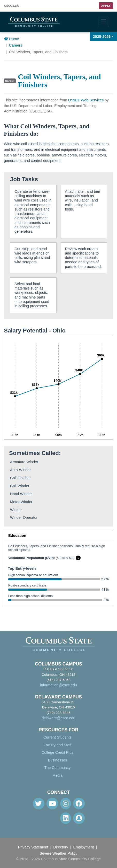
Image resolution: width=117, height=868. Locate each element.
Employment (84, 847)
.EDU (12, 6)
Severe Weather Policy (58, 853)
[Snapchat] (79, 818)
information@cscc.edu (58, 685)
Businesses (58, 760)
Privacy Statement (33, 847)
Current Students (57, 737)
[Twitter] (39, 804)
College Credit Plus (57, 752)
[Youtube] (52, 804)
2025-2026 (102, 37)
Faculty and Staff (58, 745)
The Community (58, 768)
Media (57, 775)
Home (11, 39)
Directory (61, 847)
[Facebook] (79, 804)
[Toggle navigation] (103, 22)
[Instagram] (66, 804)
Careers (16, 45)
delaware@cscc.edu (59, 718)
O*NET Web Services (86, 100)
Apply (106, 6)
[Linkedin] (66, 818)
